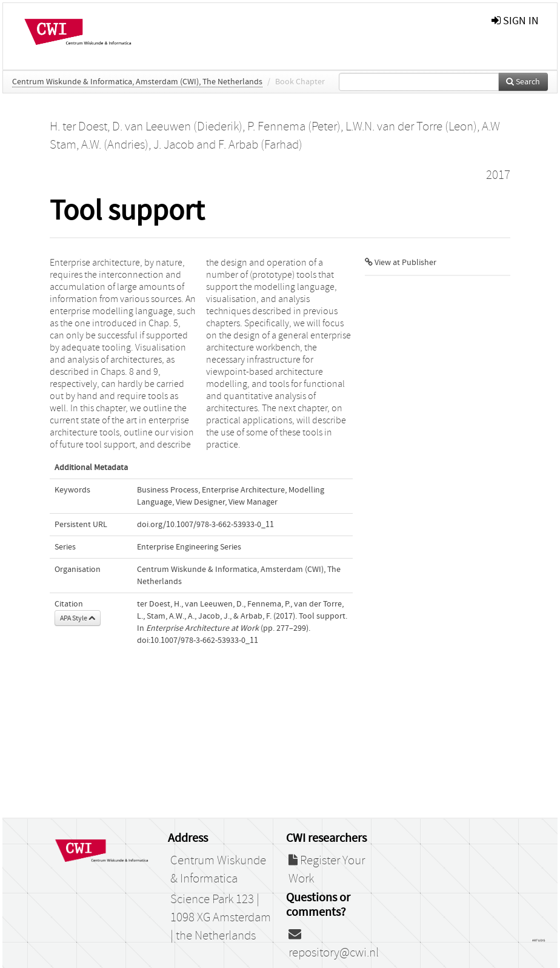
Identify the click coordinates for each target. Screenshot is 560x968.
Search (523, 82)
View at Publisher (401, 263)
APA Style (78, 618)
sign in (515, 21)
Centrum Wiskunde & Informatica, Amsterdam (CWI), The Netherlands (137, 82)
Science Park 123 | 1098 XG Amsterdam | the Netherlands (221, 918)
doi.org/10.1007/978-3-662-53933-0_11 (205, 525)
